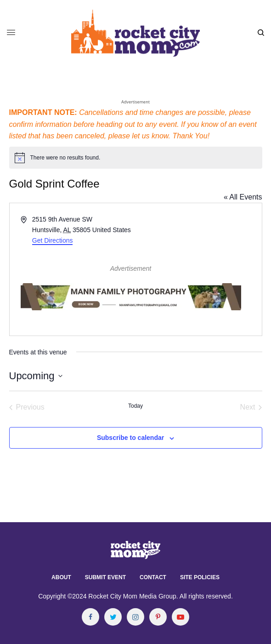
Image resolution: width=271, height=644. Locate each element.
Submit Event (105, 577)
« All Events (243, 197)
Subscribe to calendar (130, 438)
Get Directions (53, 240)
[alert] (136, 158)
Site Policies (200, 577)
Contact (153, 577)
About (61, 577)
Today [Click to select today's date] (135, 406)
